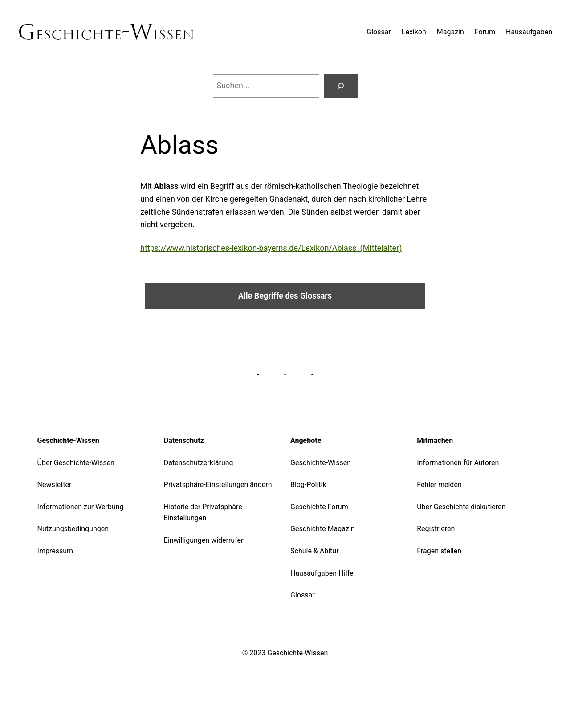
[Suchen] (341, 86)
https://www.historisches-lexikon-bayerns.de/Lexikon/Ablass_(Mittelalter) (271, 248)
